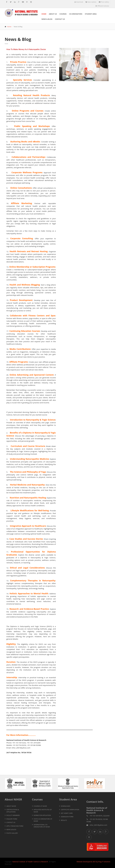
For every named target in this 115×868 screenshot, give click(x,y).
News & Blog (47, 19)
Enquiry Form (12, 819)
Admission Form (67, 817)
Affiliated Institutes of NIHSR (43, 811)
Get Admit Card (67, 813)
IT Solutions (106, 862)
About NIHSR (11, 806)
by (97, 862)
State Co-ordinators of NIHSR (43, 820)
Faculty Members (13, 815)
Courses (63, 14)
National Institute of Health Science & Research (30, 862)
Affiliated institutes (102, 6)
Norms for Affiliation (42, 815)
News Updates (91, 2)
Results (64, 820)
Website (80, 862)
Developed (87, 862)
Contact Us (60, 19)
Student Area (91, 14)
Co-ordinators (76, 14)
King (100, 862)
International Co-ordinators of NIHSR (42, 826)
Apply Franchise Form (15, 826)
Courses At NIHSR (40, 806)
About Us (53, 14)
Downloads (79, 2)
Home (44, 14)
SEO (94, 862)
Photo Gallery (104, 2)
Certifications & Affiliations (13, 811)
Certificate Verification (70, 810)
